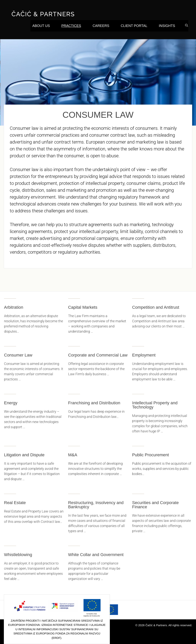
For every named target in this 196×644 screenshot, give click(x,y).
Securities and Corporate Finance (155, 505)
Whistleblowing (18, 555)
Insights (167, 26)
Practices (71, 26)
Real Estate (15, 503)
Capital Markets (83, 307)
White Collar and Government (96, 555)
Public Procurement (150, 455)
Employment (144, 355)
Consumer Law (18, 355)
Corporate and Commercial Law (98, 355)
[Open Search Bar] (187, 25)
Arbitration (14, 307)
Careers (101, 26)
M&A (73, 455)
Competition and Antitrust (156, 307)
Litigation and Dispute (24, 455)
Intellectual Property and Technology (155, 405)
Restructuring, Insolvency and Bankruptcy (96, 505)
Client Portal (134, 26)
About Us (41, 26)
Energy (11, 403)
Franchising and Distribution (94, 403)
